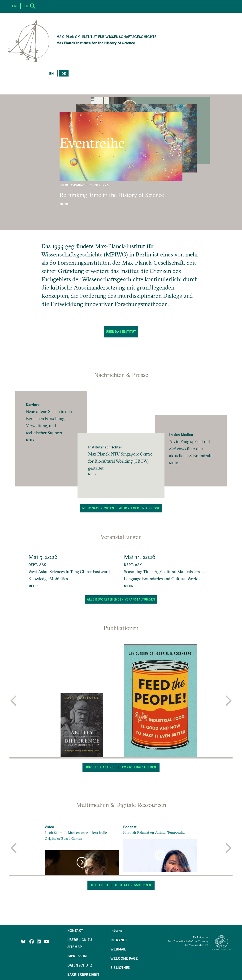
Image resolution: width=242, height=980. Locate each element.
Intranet (119, 940)
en (52, 73)
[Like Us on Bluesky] (23, 941)
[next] (229, 701)
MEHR (33, 586)
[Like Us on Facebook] (32, 941)
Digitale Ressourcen (133, 885)
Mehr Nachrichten (98, 508)
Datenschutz (80, 965)
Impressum (77, 956)
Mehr (64, 204)
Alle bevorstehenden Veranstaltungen (121, 599)
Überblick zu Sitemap (80, 943)
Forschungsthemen (139, 767)
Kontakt (75, 930)
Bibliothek (120, 967)
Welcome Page (124, 958)
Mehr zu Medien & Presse (139, 508)
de (64, 73)
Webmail (118, 949)
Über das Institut (121, 332)
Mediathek (100, 885)
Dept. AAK (37, 565)
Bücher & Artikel (101, 767)
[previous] (13, 701)
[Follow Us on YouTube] (46, 941)
